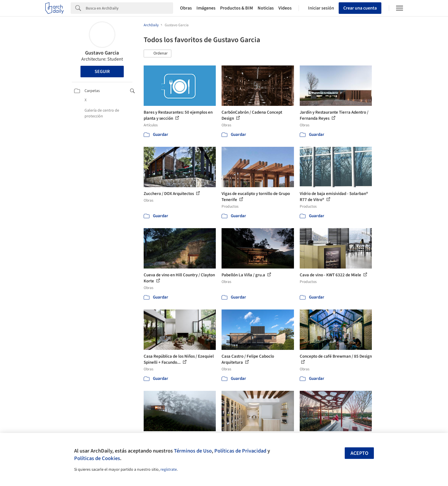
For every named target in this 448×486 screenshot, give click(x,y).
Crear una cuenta (360, 8)
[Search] (129, 8)
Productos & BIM (237, 8)
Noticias (266, 8)
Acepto (359, 453)
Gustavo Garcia (102, 53)
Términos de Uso (193, 451)
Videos (285, 8)
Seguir (102, 72)
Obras (186, 8)
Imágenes (206, 8)
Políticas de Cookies (97, 458)
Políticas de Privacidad (240, 451)
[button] (158, 54)
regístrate (169, 470)
